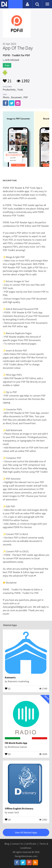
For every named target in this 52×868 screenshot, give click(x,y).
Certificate (31, 844)
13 (8, 754)
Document (16, 97)
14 (8, 819)
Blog (7, 844)
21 (7, 80)
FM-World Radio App (16, 743)
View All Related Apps (26, 832)
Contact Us (17, 844)
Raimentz (10, 677)
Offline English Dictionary (19, 809)
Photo (6, 97)
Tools (20, 90)
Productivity (9, 90)
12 (8, 688)
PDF (26, 97)
